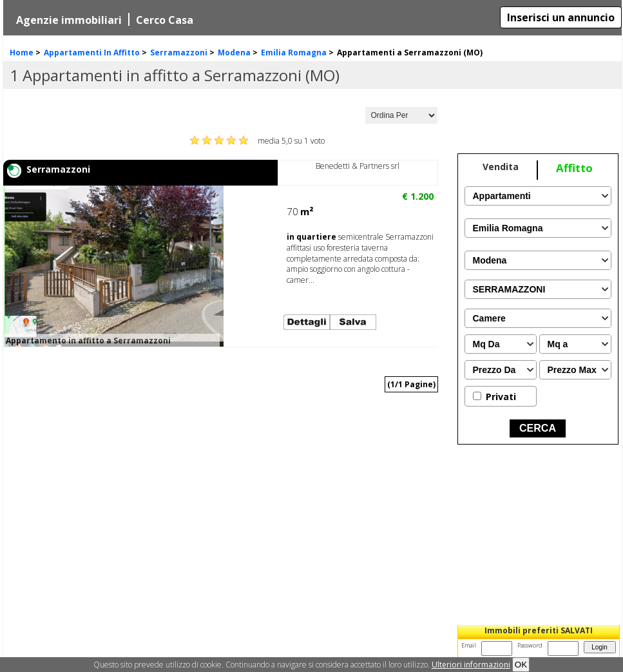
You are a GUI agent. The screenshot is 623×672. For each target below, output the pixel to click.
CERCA (538, 428)
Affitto (574, 168)
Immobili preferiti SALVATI (539, 630)
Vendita (501, 167)
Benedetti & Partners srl (358, 166)
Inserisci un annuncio (561, 17)
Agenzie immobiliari (69, 20)
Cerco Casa (165, 20)
